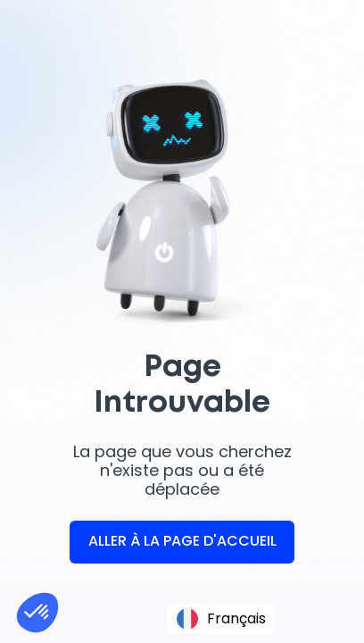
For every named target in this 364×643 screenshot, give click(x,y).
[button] (37, 613)
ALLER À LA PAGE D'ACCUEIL (182, 541)
